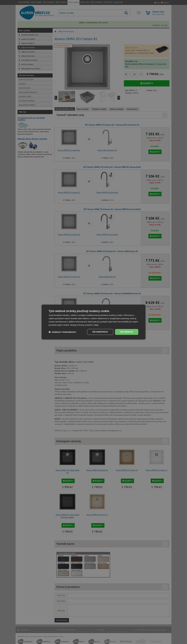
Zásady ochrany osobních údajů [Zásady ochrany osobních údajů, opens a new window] (84, 325)
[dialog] (94, 322)
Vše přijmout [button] (127, 332)
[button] (62, 332)
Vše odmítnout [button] (100, 332)
